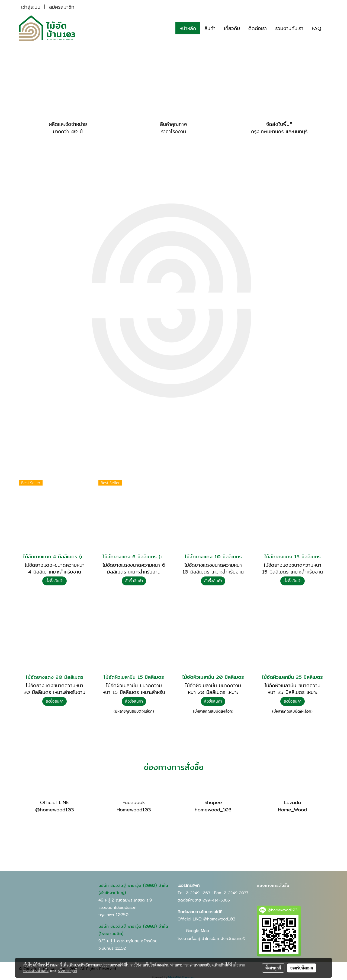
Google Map (197, 931)
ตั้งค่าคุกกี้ (273, 968)
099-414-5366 (216, 900)
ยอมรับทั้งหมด (302, 968)
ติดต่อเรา (258, 28)
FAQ (317, 28)
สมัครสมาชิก (62, 7)
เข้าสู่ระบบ (31, 7)
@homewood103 (219, 919)
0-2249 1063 (198, 893)
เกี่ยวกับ (232, 28)
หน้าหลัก (188, 28)
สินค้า (210, 28)
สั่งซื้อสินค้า (54, 581)
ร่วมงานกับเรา (289, 28)
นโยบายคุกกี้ (68, 971)
